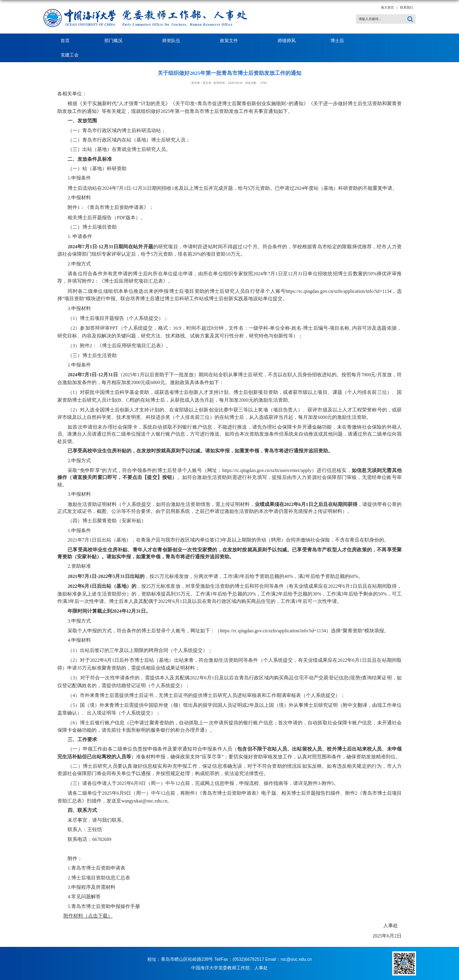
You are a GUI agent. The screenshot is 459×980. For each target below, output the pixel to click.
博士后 (340, 41)
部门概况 (116, 41)
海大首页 (387, 8)
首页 (65, 40)
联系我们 (407, 8)
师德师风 (287, 40)
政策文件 (231, 41)
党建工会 (70, 55)
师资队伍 (174, 41)
